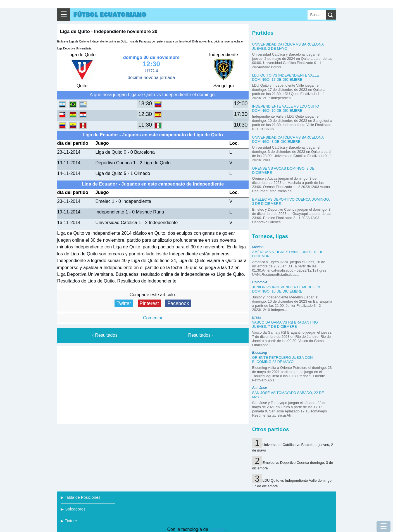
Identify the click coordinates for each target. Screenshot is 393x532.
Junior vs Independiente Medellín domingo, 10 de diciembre (286, 289)
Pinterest (149, 303)
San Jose (260, 388)
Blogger (217, 529)
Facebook (178, 303)
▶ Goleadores (73, 509)
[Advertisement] (153, 384)
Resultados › (201, 335)
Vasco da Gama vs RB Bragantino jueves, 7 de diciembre (285, 324)
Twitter (124, 303)
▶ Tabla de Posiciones (81, 497)
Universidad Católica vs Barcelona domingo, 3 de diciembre (288, 139)
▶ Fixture (69, 521)
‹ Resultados (105, 335)
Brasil (257, 317)
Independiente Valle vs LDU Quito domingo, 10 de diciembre (286, 108)
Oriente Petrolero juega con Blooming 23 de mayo (283, 360)
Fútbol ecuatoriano (110, 15)
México (258, 247)
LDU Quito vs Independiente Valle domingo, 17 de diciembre (286, 77)
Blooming (260, 352)
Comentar (153, 318)
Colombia (260, 282)
